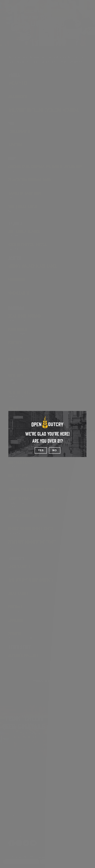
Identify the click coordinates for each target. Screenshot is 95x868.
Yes (41, 450)
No (55, 450)
